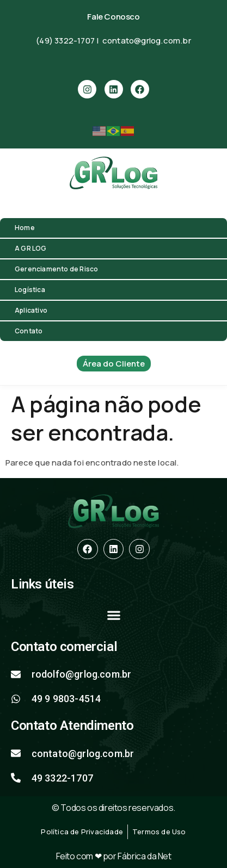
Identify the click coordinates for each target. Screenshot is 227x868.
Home (25, 228)
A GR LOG (31, 248)
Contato (29, 331)
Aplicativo (31, 310)
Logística (30, 290)
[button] (113, 615)
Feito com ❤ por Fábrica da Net (114, 856)
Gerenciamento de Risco (56, 269)
